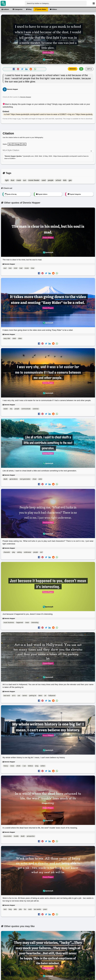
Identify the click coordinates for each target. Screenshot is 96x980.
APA (24, 144)
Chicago (17, 144)
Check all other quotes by (17, 97)
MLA (10, 144)
